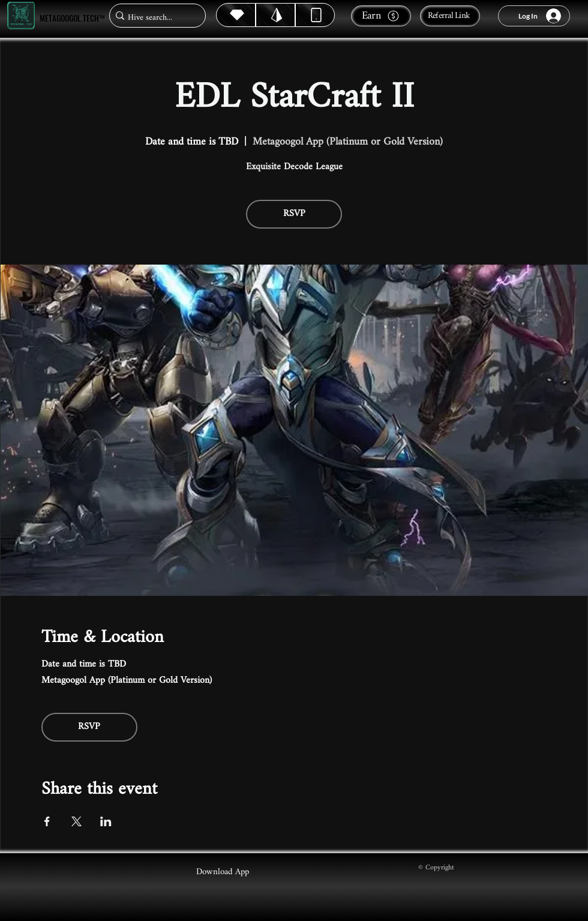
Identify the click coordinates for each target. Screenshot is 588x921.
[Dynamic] (315, 15)
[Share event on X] (76, 821)
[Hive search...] (154, 18)
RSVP (294, 214)
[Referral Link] (450, 16)
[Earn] (381, 16)
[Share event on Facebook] (47, 821)
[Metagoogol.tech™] (21, 16)
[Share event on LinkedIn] (106, 821)
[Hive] (236, 15)
